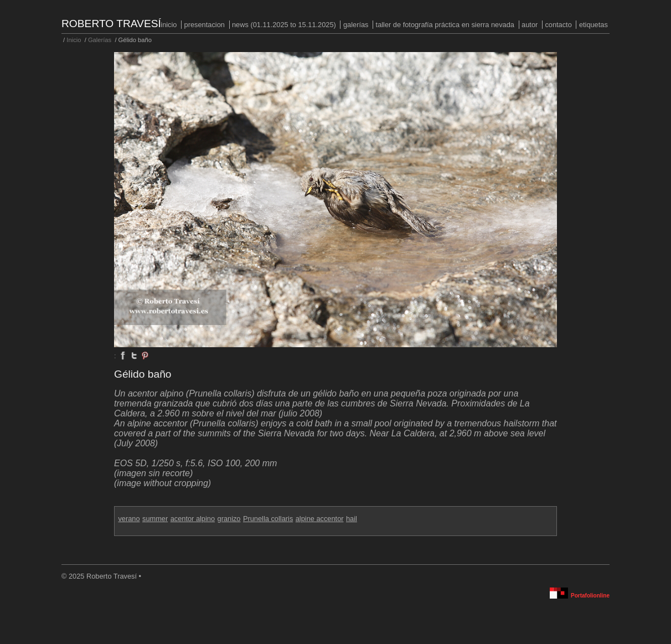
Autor (530, 25)
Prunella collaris (268, 519)
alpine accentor (320, 519)
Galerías (356, 25)
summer (155, 519)
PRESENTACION (205, 25)
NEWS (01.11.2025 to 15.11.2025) (284, 25)
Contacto (558, 25)
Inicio (169, 25)
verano (129, 519)
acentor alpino (193, 519)
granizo (229, 519)
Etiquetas (593, 25)
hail (352, 519)
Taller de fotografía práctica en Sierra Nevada (445, 25)
